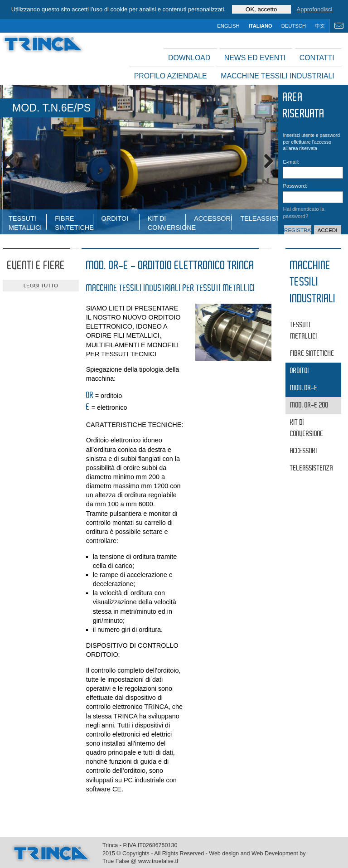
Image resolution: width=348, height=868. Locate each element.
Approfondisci (315, 9)
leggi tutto (41, 286)
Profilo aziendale (171, 76)
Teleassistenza (259, 218)
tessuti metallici (25, 222)
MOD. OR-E (304, 388)
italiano (261, 26)
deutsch (294, 26)
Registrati (298, 230)
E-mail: (291, 162)
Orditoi (115, 218)
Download (189, 58)
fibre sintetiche (74, 222)
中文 (320, 26)
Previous (14, 160)
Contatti (317, 58)
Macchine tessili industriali (277, 76)
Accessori (213, 218)
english (228, 26)
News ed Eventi (255, 58)
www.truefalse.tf (158, 861)
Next (265, 160)
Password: (292, 186)
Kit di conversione (167, 222)
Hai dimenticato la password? (304, 213)
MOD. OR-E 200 (309, 405)
